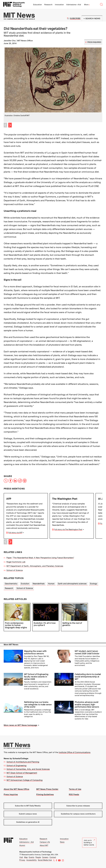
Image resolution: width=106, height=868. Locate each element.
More (87, 5)
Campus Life (45, 842)
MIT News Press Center (47, 789)
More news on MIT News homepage (20, 725)
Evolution (25, 584)
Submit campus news (28, 814)
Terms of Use (75, 789)
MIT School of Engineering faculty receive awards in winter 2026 (36, 677)
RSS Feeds (74, 794)
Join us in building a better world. (89, 843)
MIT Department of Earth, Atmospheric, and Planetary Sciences (35, 566)
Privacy (22, 860)
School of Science (15, 570)
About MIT (44, 845)
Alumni (22, 845)
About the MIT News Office (16, 789)
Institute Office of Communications (75, 752)
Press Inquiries (11, 794)
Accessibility (32, 860)
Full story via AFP (15, 533)
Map (26, 857)
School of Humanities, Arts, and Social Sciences (28, 769)
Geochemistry (11, 584)
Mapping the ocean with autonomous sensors (35, 652)
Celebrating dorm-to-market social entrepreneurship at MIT (88, 677)
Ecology (94, 584)
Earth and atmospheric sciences (72, 584)
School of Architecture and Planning (23, 762)
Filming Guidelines (45, 794)
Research (48, 5)
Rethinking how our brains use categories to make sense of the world (38, 704)
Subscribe (75, 18)
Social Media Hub (45, 860)
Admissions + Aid (74, 5)
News (62, 842)
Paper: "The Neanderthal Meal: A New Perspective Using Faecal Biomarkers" (40, 558)
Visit (21, 857)
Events (32, 857)
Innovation (59, 5)
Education (37, 5)
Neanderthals (39, 584)
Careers (45, 857)
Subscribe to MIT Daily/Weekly (28, 806)
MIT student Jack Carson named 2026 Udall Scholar (87, 652)
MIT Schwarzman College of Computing (25, 780)
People (38, 857)
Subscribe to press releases (78, 806)
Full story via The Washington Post (68, 529)
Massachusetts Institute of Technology (35, 852)
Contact (53, 857)
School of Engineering (16, 766)
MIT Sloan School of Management (22, 773)
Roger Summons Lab (16, 562)
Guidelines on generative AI (28, 822)
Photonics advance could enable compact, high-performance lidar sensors (87, 704)
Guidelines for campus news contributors (78, 814)
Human (51, 584)
